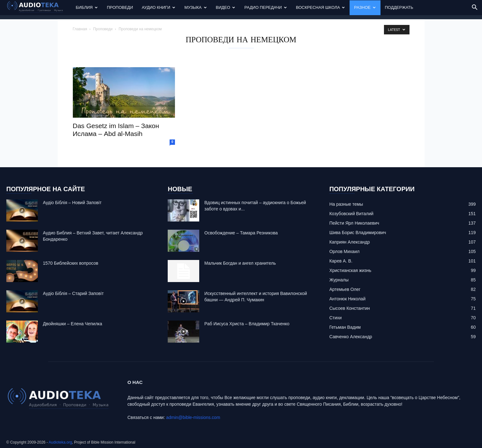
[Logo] (39, 8)
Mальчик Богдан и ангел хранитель (240, 263)
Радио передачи (266, 7)
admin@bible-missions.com (193, 417)
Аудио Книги (159, 7)
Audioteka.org (60, 442)
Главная (80, 29)
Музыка (195, 7)
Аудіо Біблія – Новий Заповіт (72, 203)
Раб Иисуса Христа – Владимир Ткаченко (247, 324)
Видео (226, 7)
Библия (87, 7)
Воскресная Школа (321, 7)
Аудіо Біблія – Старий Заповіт (73, 293)
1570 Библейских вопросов (71, 263)
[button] (474, 8)
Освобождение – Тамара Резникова (241, 233)
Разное (365, 7)
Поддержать (399, 7)
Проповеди (120, 7)
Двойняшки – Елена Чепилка (73, 324)
